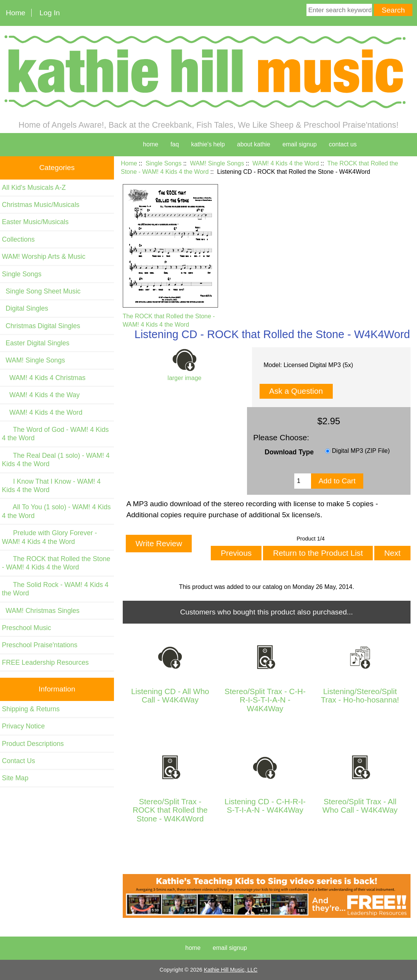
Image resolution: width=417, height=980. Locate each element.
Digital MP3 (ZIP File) (361, 451)
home (151, 144)
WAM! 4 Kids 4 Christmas (44, 378)
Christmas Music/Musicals (41, 205)
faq (175, 144)
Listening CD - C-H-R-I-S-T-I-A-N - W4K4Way (265, 806)
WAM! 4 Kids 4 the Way (41, 395)
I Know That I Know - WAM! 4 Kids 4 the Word (51, 486)
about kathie (254, 144)
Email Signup (300, 144)
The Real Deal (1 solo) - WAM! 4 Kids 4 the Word (56, 460)
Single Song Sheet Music (41, 291)
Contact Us (18, 761)
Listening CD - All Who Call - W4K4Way (170, 696)
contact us (343, 144)
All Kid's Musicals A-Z (34, 188)
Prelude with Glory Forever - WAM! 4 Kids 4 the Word (49, 537)
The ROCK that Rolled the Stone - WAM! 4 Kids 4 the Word (170, 316)
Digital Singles (25, 308)
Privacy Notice (23, 726)
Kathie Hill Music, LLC (231, 970)
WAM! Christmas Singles (41, 611)
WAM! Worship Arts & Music (44, 257)
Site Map (15, 778)
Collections (18, 239)
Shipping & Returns (31, 709)
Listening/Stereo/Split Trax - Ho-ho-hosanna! (360, 696)
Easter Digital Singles (36, 343)
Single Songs (164, 163)
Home (15, 13)
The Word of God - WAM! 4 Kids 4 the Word (55, 434)
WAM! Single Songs (217, 163)
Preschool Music (26, 628)
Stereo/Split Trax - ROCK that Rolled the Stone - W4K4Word (170, 810)
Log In (50, 13)
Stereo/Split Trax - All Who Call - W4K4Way (360, 806)
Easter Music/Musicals (35, 222)
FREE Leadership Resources (45, 662)
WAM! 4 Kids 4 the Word (285, 163)
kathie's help (208, 144)
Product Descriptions (33, 744)
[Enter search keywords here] (339, 10)
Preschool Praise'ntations (40, 645)
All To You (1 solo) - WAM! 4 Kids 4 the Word (56, 511)
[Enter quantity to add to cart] (303, 481)
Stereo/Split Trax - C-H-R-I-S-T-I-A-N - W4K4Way (265, 700)
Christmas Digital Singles (41, 326)
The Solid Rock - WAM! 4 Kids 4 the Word (55, 589)
